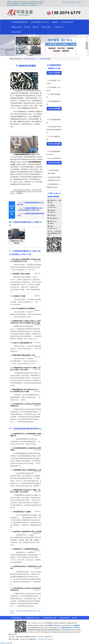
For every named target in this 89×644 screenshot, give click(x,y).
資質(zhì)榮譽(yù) (19, 620)
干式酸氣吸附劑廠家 (44, 59)
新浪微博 (27, 611)
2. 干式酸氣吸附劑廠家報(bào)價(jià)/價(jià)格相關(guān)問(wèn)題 (30, 209)
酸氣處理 (55, 22)
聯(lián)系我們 (16, 32)
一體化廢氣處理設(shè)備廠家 (22, 512)
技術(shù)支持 (72, 2)
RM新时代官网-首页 (6, 643)
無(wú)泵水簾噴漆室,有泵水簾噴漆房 (24, 308)
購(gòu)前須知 (41, 620)
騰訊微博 (33, 611)
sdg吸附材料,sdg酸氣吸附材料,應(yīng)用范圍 (27, 532)
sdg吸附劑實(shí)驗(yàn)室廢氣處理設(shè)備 (27, 470)
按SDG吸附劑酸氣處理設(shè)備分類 (55, 112)
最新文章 (36, 27)
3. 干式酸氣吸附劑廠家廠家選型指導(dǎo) (31, 214)
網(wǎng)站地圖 (70, 620)
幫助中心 (65, 2)
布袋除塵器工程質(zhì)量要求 (21, 274)
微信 (17, 611)
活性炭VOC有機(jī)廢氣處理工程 (22, 343)
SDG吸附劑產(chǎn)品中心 (40, 22)
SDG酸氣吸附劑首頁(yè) (20, 22)
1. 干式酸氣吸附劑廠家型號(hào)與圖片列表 (30, 203)
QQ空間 (21, 611)
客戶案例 (27, 27)
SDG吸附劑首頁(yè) (29, 59)
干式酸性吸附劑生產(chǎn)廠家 (69, 628)
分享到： (13, 611)
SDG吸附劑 (14, 157)
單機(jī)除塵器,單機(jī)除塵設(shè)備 (23, 355)
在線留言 (79, 2)
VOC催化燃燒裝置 (67, 22)
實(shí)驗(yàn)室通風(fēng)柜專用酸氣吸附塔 (54, 130)
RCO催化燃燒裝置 (55, 158)
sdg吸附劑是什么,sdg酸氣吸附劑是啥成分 (25, 549)
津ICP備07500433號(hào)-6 (46, 639)
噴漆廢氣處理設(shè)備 (50, 618)
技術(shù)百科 (46, 27)
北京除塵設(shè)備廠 (19, 296)
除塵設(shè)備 (16, 27)
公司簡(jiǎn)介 (59, 27)
